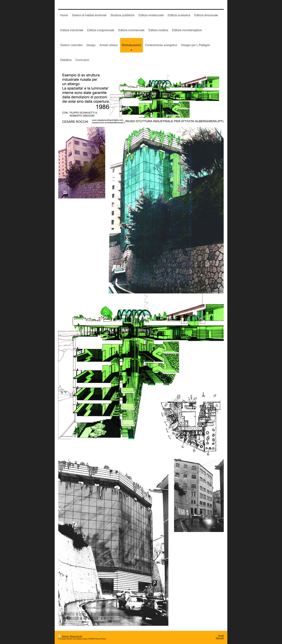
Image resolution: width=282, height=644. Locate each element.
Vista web (220, 638)
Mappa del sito (76, 636)
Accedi (221, 636)
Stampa (64, 636)
